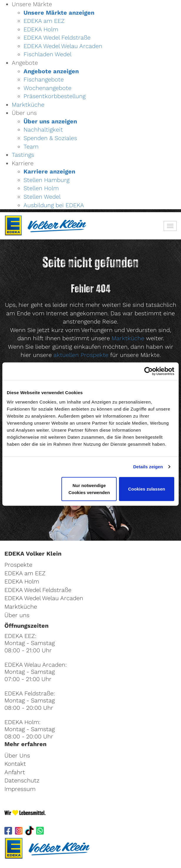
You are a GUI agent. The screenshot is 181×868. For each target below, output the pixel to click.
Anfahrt (15, 772)
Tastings (23, 155)
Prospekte (18, 565)
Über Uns (17, 755)
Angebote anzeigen (51, 71)
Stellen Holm (41, 188)
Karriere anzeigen (49, 171)
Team (31, 147)
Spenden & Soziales (50, 138)
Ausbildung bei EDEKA (54, 205)
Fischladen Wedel (47, 54)
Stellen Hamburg (46, 180)
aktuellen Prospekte (81, 355)
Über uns (17, 615)
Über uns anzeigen (50, 121)
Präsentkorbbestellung (55, 96)
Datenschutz (22, 780)
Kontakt (15, 764)
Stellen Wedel (42, 197)
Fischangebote (44, 79)
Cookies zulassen (147, 489)
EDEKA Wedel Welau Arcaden (63, 46)
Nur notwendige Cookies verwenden (89, 489)
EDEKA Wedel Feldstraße (57, 38)
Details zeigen (148, 467)
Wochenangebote (47, 88)
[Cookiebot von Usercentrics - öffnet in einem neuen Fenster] (149, 371)
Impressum (20, 789)
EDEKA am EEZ (44, 21)
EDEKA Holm (41, 29)
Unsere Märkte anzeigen (59, 13)
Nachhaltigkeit (43, 130)
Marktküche (28, 105)
